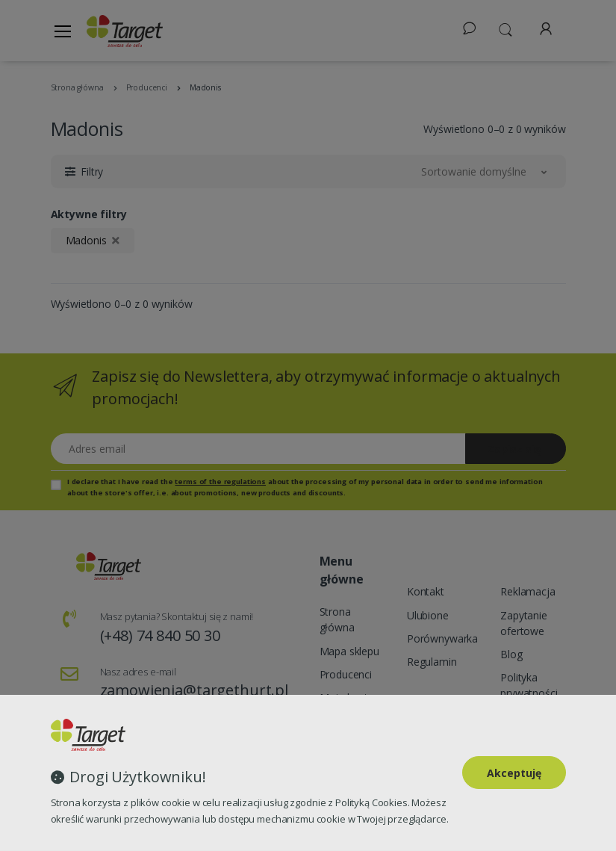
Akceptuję (514, 773)
